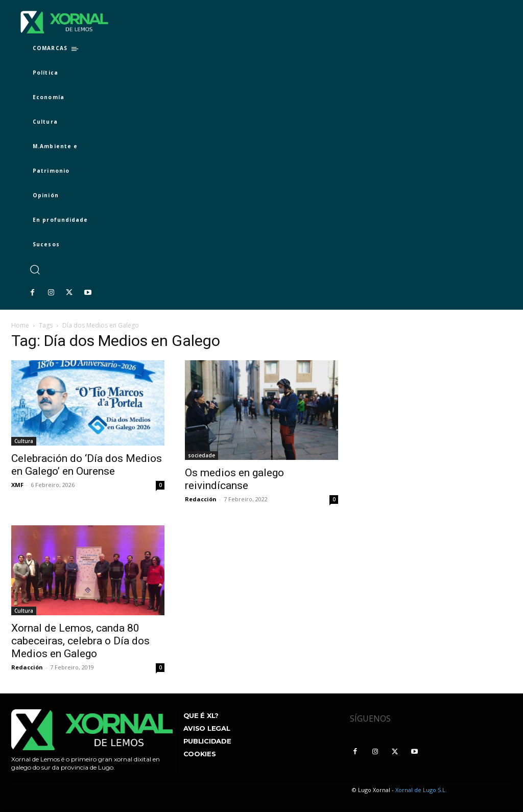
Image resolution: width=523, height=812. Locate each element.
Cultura (24, 441)
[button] (34, 270)
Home (20, 325)
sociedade (201, 455)
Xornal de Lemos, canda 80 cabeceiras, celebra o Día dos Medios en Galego (80, 641)
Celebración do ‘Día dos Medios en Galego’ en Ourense (87, 465)
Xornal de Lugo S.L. (421, 790)
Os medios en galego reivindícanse (234, 479)
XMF (17, 485)
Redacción (201, 499)
